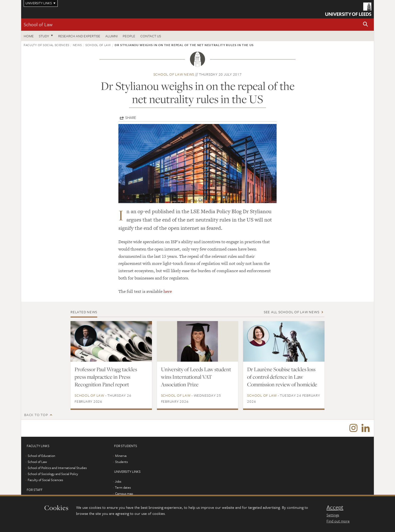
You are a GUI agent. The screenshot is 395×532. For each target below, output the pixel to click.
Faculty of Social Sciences (46, 45)
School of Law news (174, 74)
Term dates (123, 488)
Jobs (118, 482)
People (129, 36)
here (168, 291)
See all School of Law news (292, 312)
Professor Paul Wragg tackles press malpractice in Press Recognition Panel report (106, 377)
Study (44, 36)
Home (29, 36)
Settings (333, 515)
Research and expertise (79, 36)
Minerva (121, 456)
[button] (366, 25)
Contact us (151, 36)
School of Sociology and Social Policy (53, 474)
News (77, 45)
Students (121, 462)
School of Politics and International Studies (57, 468)
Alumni (111, 36)
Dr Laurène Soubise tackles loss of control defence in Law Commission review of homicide (282, 377)
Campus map (124, 494)
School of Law (38, 24)
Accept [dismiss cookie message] (335, 507)
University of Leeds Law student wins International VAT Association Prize (196, 377)
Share (131, 117)
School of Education (41, 456)
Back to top (36, 415)
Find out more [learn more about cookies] (338, 521)
